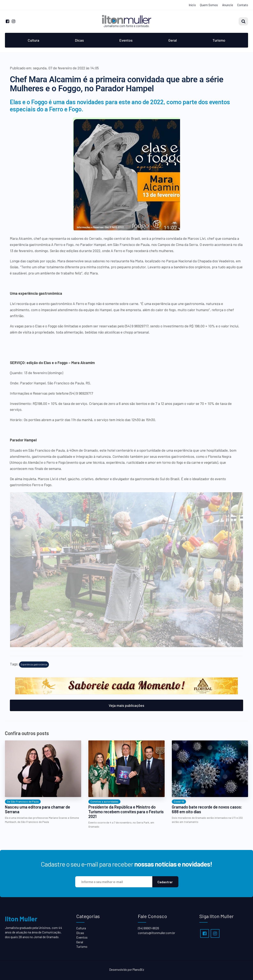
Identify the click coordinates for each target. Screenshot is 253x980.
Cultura (34, 40)
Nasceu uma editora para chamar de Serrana (38, 809)
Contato (243, 5)
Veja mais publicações (126, 705)
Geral (173, 40)
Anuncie (228, 5)
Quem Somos (209, 5)
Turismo (219, 40)
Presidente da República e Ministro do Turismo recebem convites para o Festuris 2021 (126, 812)
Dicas (79, 40)
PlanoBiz (138, 970)
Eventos (126, 40)
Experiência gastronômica (34, 664)
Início (192, 5)
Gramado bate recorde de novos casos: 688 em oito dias (207, 809)
